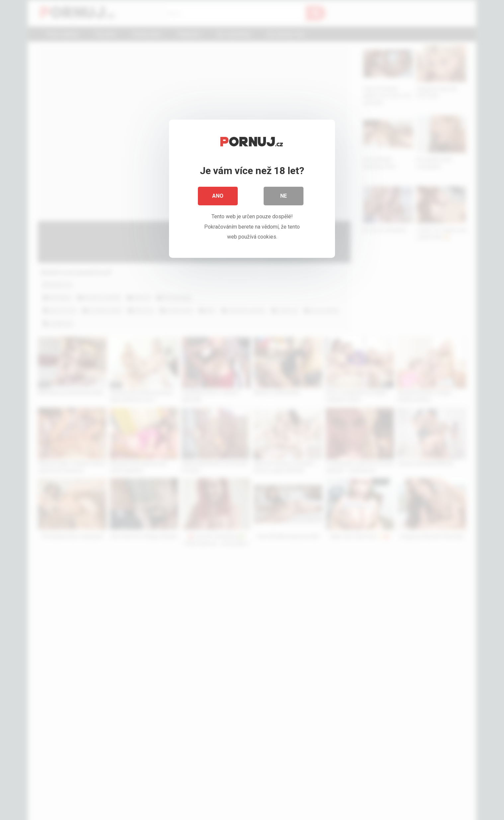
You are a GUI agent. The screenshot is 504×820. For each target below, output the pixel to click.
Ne (284, 196)
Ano (218, 196)
